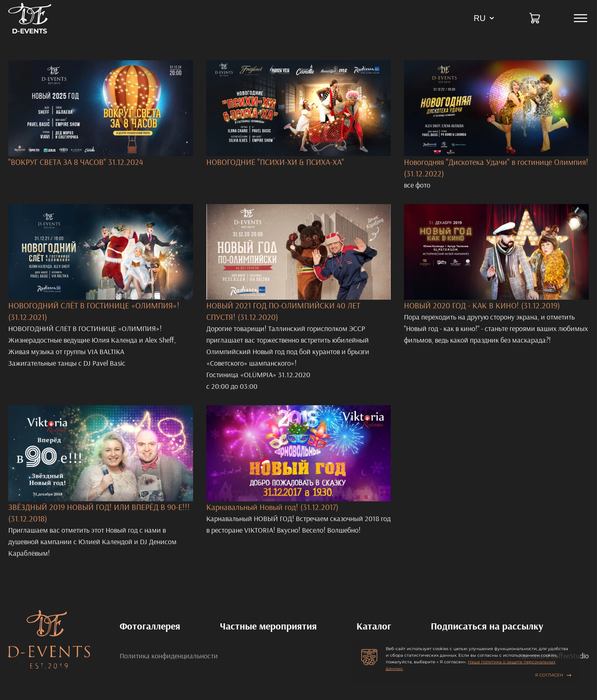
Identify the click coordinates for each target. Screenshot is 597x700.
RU (480, 18)
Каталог (374, 626)
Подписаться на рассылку (487, 626)
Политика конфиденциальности (169, 656)
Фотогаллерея (150, 626)
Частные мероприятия (268, 626)
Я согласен (553, 675)
